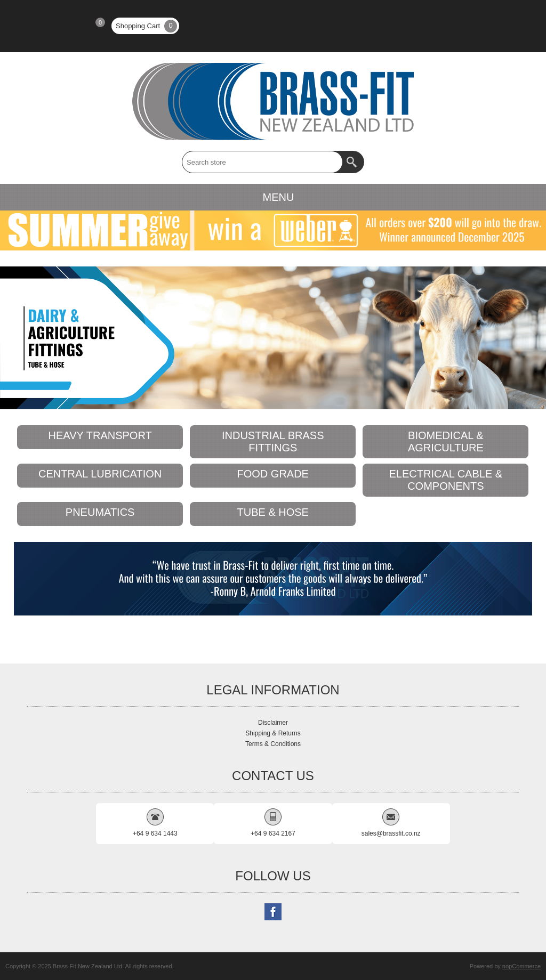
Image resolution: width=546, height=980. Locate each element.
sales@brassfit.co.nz (391, 833)
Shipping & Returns (273, 733)
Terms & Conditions (273, 744)
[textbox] (262, 162)
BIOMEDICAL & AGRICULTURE (446, 442)
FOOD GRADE (273, 474)
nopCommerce (521, 966)
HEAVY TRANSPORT (100, 435)
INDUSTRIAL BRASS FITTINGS (273, 442)
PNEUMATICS (100, 512)
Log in (59, 26)
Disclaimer (273, 723)
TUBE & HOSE (272, 512)
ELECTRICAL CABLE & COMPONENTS (445, 480)
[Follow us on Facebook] (273, 912)
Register (31, 26)
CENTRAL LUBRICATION (100, 474)
